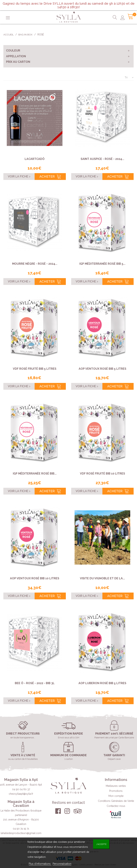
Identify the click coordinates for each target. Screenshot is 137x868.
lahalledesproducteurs (21, 833)
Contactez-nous (116, 806)
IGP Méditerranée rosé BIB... (35, 474)
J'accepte (101, 844)
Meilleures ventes (116, 786)
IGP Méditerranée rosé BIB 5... (102, 264)
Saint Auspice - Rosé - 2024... (102, 159)
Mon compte (116, 796)
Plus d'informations (40, 864)
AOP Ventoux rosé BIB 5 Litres (102, 369)
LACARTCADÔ (35, 159)
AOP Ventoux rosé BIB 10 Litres (35, 578)
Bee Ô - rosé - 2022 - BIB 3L (35, 683)
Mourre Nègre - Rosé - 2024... (35, 264)
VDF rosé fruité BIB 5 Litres (35, 369)
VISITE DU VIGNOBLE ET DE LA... (102, 578)
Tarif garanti (114, 755)
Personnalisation (62, 864)
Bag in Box (25, 35)
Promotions (116, 791)
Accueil (9, 35)
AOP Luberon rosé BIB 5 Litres (102, 683)
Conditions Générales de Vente (116, 801)
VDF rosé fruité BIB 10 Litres (102, 474)
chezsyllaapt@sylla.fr (21, 794)
